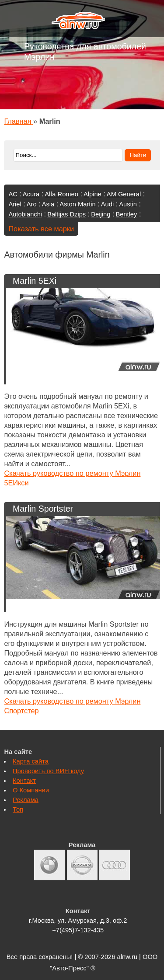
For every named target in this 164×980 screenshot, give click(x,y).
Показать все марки (41, 229)
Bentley (126, 214)
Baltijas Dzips (66, 214)
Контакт (24, 781)
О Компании (31, 790)
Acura (31, 194)
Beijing (101, 214)
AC (13, 194)
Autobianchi (25, 214)
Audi (107, 204)
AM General (124, 194)
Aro (32, 204)
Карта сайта (31, 761)
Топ (18, 809)
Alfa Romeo (61, 194)
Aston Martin (77, 204)
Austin (128, 204)
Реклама (26, 800)
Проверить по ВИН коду (48, 771)
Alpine (92, 194)
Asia (48, 204)
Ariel (15, 204)
